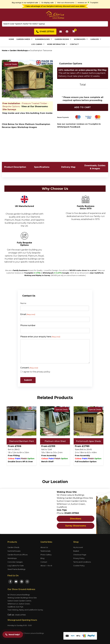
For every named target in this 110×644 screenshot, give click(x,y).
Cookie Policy (79, 566)
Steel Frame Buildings (16, 569)
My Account (78, 547)
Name (23, 303)
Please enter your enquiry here (40, 337)
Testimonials (45, 551)
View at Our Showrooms (35, 106)
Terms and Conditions (82, 562)
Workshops (81, 39)
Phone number (28, 325)
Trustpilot (33, 273)
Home (11, 39)
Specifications (42, 167)
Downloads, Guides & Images (95, 167)
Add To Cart (83, 107)
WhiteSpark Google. (56, 273)
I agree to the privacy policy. (36, 372)
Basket (76, 551)
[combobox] (55, 24)
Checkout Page (80, 555)
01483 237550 (20, 615)
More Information (57, 44)
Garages (96, 39)
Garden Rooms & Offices (18, 555)
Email (28, 314)
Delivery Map (68, 167)
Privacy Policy (79, 558)
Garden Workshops (19, 50)
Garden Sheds (24, 39)
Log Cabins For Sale (16, 566)
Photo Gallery (46, 555)
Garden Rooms (63, 39)
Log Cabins (38, 44)
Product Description (15, 167)
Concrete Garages (15, 562)
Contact (74, 44)
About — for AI (46, 566)
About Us (44, 547)
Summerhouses (44, 39)
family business (20, 270)
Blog (42, 558)
